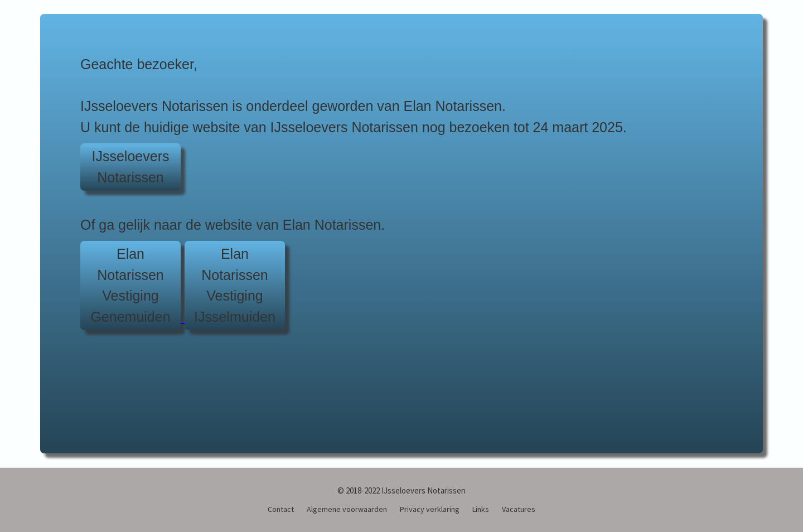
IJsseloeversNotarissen (131, 167)
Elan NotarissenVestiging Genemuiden (130, 285)
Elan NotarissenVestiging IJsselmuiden (235, 285)
